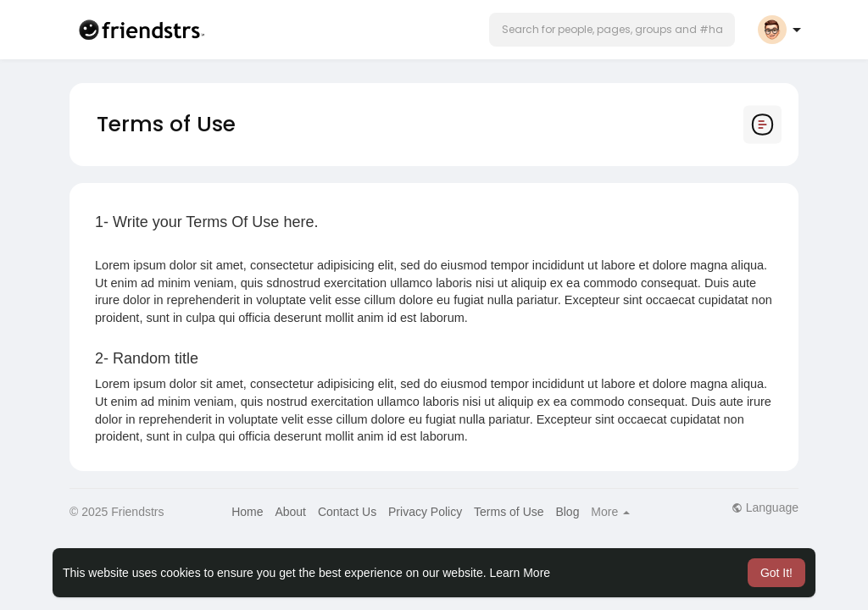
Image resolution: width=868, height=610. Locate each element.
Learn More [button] (520, 573)
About (290, 512)
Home (247, 512)
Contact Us (347, 512)
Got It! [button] (776, 573)
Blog (567, 512)
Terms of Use (509, 512)
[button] (612, 30)
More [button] (610, 512)
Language (765, 507)
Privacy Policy (425, 512)
